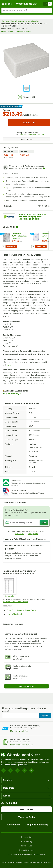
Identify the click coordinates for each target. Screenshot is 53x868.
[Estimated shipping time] (44, 168)
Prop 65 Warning (11, 394)
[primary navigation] (7, 4)
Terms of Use (20, 534)
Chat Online (13, 825)
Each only (6, 110)
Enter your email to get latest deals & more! (24, 710)
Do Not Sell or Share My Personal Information (26, 855)
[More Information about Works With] (17, 227)
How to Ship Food (22, 614)
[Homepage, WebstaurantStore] (27, 4)
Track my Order (27, 817)
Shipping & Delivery (36, 825)
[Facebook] (17, 770)
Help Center (27, 809)
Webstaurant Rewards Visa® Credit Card (32, 134)
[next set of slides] (51, 241)
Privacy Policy (33, 534)
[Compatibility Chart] (9, 587)
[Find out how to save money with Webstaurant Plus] (3, 234)
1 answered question (23, 31)
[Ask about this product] (26, 523)
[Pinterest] (31, 770)
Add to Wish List (26, 139)
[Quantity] (6, 122)
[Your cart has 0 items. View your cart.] (47, 4)
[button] (26, 88)
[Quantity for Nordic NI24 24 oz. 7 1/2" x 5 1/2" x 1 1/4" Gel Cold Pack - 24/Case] (33, 247)
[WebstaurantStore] (26, 755)
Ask (44, 523)
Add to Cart (11, 247)
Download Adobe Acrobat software (15, 602)
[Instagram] (3, 770)
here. (9, 365)
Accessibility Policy (26, 850)
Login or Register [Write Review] (27, 686)
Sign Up (45, 715)
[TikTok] (24, 770)
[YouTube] (10, 770)
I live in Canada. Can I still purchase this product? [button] (24, 547)
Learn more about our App (21, 745)
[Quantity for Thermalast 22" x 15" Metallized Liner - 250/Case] (4, 247)
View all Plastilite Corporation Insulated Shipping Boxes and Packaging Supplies (33, 217)
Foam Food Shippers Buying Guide (29, 610)
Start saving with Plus (19, 731)
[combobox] (26, 10)
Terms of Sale (27, 837)
